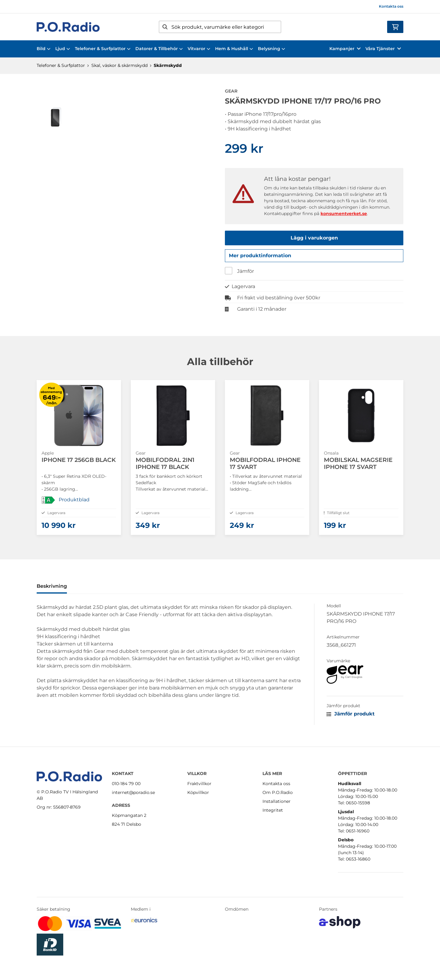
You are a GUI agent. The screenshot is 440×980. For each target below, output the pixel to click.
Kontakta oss (391, 6)
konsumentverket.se (344, 214)
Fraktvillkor (199, 784)
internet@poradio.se (133, 792)
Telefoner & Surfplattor (103, 49)
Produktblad (74, 502)
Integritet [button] (273, 810)
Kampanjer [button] (345, 49)
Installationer (277, 801)
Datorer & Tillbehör (159, 49)
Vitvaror (199, 49)
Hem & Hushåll (234, 49)
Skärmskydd (168, 65)
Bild (44, 49)
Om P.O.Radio (278, 792)
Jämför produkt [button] (351, 721)
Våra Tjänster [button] (383, 49)
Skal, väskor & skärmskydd (119, 65)
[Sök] (220, 27)
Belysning (271, 49)
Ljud (63, 49)
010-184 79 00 (126, 784)
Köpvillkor (198, 792)
